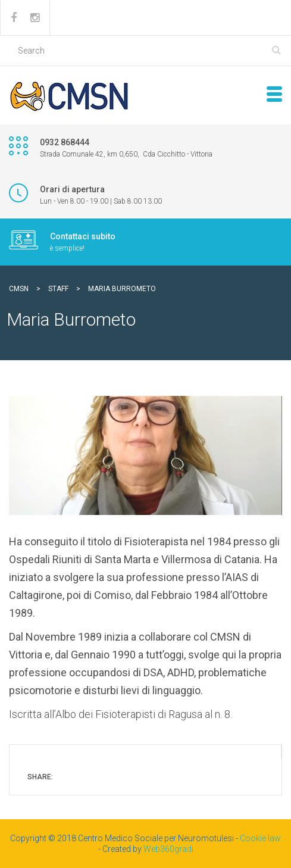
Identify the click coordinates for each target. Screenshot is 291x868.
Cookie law (260, 838)
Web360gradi (168, 849)
